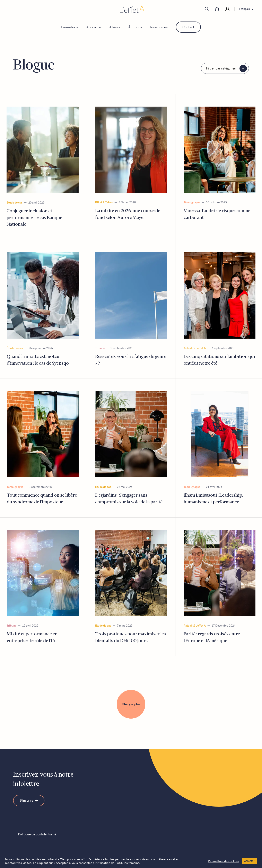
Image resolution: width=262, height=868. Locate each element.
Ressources (159, 27)
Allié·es (115, 27)
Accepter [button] (249, 861)
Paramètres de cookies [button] (223, 861)
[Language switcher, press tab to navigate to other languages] (248, 9)
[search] (207, 9)
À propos (135, 27)
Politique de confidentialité (37, 834)
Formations (70, 27)
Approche (94, 27)
